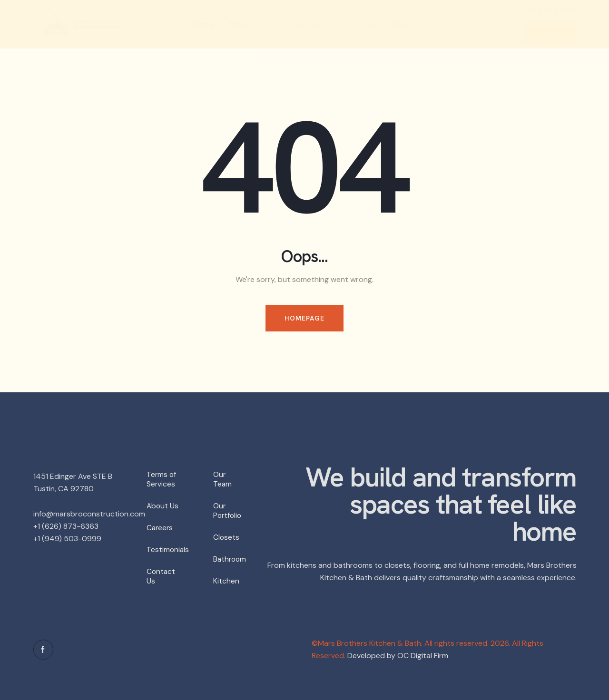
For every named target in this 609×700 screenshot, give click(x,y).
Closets (226, 537)
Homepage (305, 318)
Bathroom (230, 559)
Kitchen (226, 581)
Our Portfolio (228, 510)
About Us (163, 506)
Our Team (223, 479)
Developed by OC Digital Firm (398, 656)
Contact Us (161, 576)
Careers (160, 528)
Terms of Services (162, 479)
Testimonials (168, 549)
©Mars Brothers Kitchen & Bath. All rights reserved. (400, 643)
